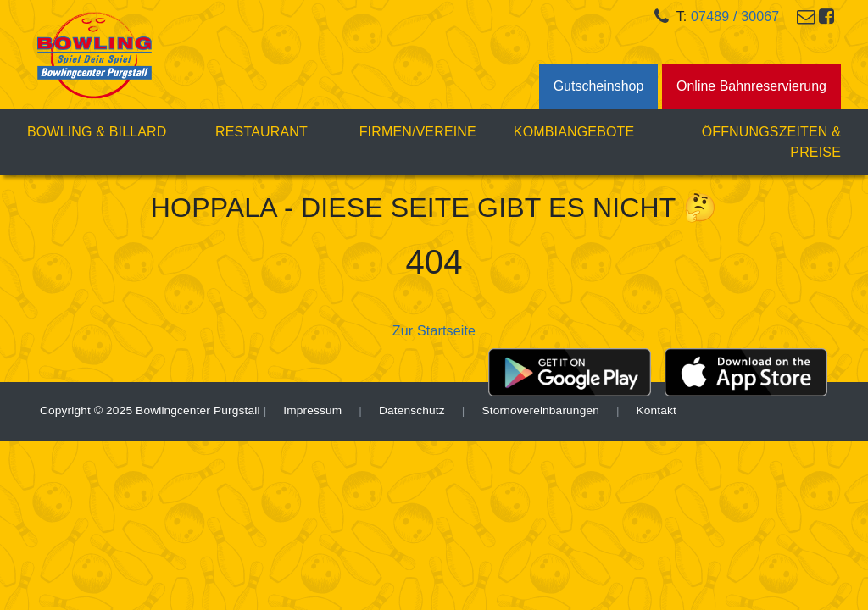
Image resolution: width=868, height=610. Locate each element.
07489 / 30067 (735, 17)
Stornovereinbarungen (540, 410)
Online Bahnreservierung (751, 86)
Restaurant (262, 132)
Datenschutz (412, 410)
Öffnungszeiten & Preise (771, 142)
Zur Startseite (434, 331)
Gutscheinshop (599, 86)
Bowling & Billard (105, 130)
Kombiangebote (574, 132)
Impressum (312, 410)
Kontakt (657, 410)
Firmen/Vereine (418, 132)
